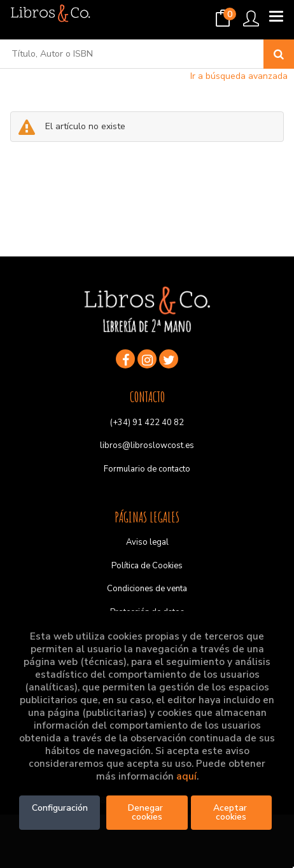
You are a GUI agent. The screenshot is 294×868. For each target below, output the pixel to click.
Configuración (60, 808)
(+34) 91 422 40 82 (147, 423)
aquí (186, 776)
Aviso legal (147, 542)
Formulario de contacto (147, 469)
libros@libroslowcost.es (147, 445)
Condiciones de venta (147, 589)
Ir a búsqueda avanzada (239, 76)
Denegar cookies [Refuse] (147, 812)
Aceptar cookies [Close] (231, 812)
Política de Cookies (147, 566)
